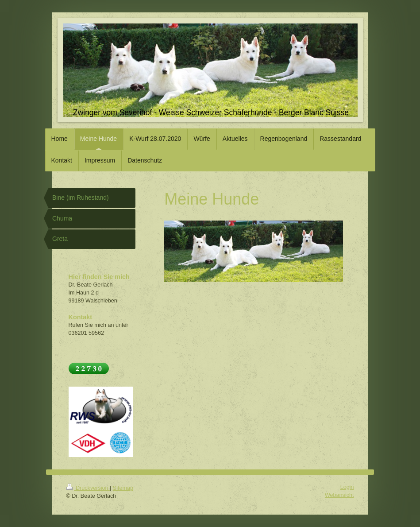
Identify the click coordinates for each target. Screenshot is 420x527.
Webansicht (339, 495)
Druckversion (88, 488)
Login (347, 487)
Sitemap (123, 488)
